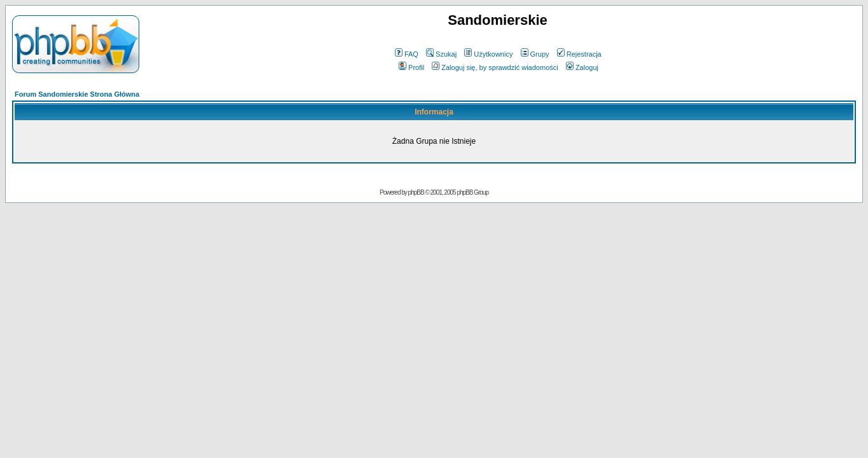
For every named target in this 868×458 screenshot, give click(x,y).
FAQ (407, 54)
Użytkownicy (488, 54)
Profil (411, 67)
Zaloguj (582, 67)
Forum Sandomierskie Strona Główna (77, 94)
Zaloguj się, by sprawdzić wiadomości (495, 67)
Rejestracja (579, 54)
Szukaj (441, 54)
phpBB (416, 192)
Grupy (535, 54)
